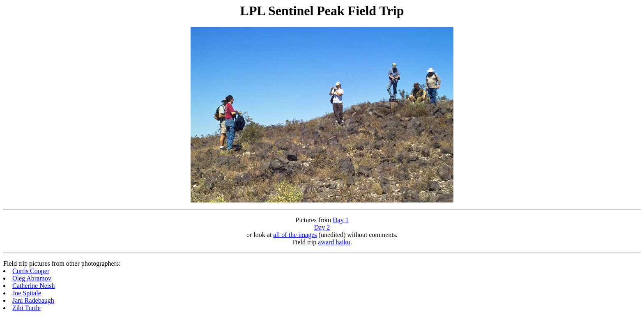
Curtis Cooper (31, 271)
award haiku (334, 242)
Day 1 (341, 220)
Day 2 (322, 227)
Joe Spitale (27, 293)
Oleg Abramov (32, 278)
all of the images (295, 235)
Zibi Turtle (26, 308)
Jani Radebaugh (33, 300)
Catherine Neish (34, 286)
